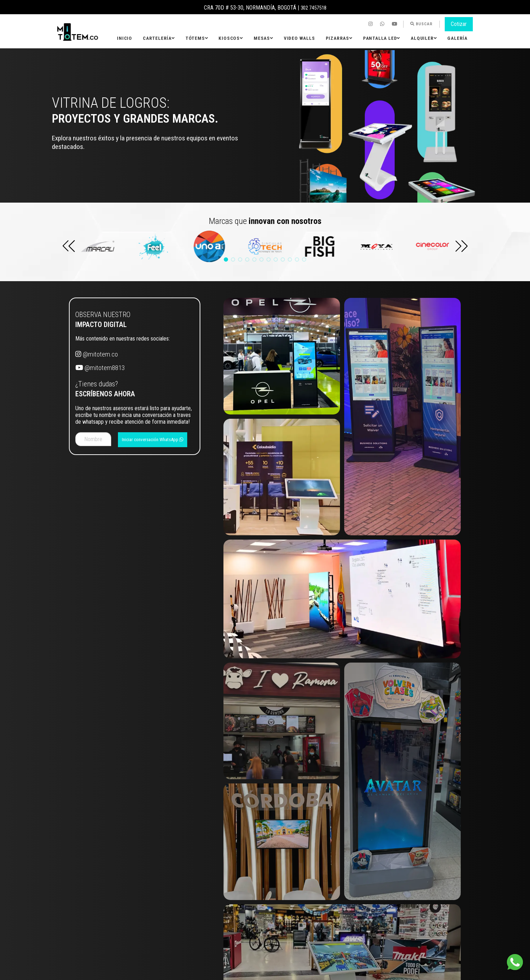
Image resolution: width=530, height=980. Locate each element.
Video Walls (299, 38)
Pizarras (339, 38)
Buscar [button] (421, 24)
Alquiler (424, 38)
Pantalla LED (382, 38)
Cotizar (459, 24)
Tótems (197, 38)
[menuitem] (371, 24)
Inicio (125, 38)
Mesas (263, 38)
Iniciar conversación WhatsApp (153, 440)
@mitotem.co (97, 354)
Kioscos (231, 38)
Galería (457, 38)
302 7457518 (313, 8)
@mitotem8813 (100, 368)
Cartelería (159, 38)
